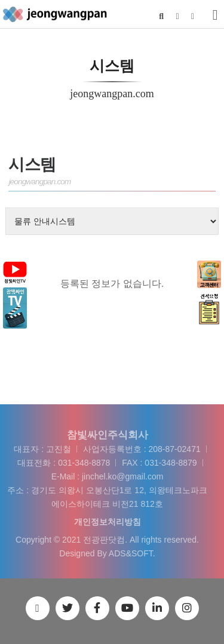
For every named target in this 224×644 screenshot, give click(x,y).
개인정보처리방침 (108, 522)
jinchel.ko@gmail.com (122, 476)
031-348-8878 (84, 463)
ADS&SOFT (131, 553)
